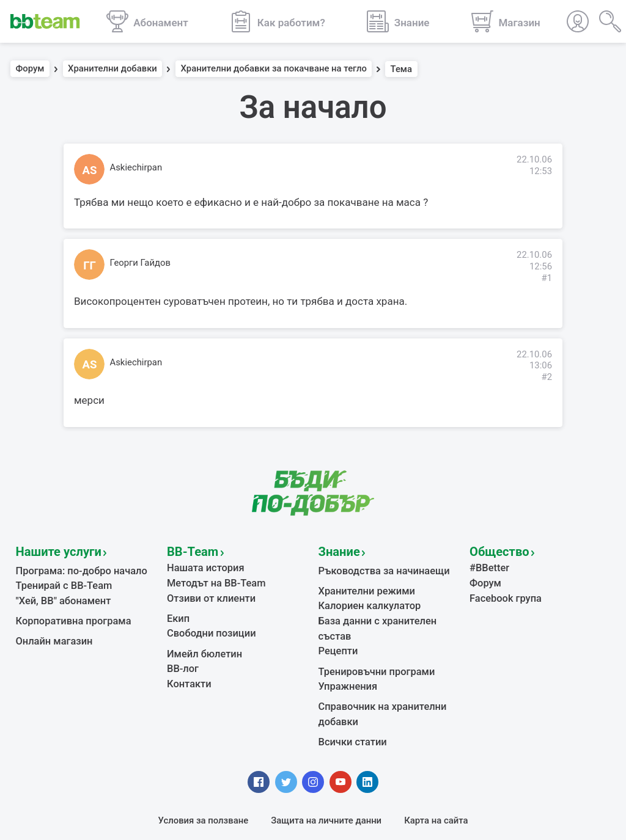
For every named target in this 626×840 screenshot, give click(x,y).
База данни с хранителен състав (388, 613)
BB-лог (181, 657)
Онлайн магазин (51, 632)
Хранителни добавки (112, 69)
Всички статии (349, 711)
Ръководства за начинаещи (378, 568)
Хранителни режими (362, 586)
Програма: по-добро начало (75, 568)
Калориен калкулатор (365, 600)
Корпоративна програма (68, 613)
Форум (30, 69)
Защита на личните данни (326, 788)
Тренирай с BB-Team (60, 581)
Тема (402, 69)
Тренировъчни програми (371, 646)
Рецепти (337, 627)
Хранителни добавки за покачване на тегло (274, 69)
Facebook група (502, 592)
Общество (495, 550)
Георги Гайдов (140, 263)
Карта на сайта (436, 788)
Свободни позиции (207, 624)
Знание (336, 550)
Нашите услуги (52, 550)
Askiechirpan (136, 167)
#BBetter (488, 565)
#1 (547, 278)
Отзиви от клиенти (207, 592)
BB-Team (189, 550)
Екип (177, 611)
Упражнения (345, 660)
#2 (547, 377)
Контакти (187, 671)
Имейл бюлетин (201, 643)
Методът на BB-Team (212, 579)
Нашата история (202, 565)
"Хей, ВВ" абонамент (59, 594)
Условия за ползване (204, 788)
